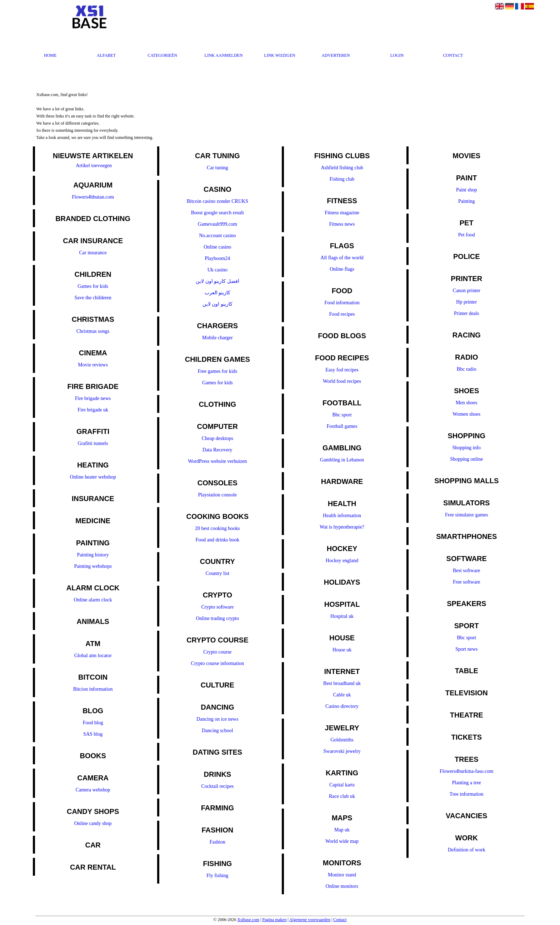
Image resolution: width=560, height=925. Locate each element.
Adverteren (336, 55)
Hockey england (342, 561)
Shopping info (466, 448)
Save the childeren (93, 298)
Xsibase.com (248, 920)
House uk (342, 650)
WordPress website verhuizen (217, 461)
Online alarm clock (93, 600)
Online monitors (342, 886)
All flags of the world (342, 258)
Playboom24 (217, 258)
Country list (218, 573)
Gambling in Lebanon (342, 460)
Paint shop (467, 190)
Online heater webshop (93, 477)
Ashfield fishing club (342, 168)
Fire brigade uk (93, 410)
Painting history (93, 555)
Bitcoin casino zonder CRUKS (217, 201)
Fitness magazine (342, 213)
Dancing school (217, 731)
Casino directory (342, 706)
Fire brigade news (93, 398)
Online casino (217, 247)
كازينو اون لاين (217, 304)
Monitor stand (342, 875)
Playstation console (218, 495)
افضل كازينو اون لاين (217, 281)
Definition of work (467, 850)
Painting (467, 201)
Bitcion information (93, 689)
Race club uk (342, 796)
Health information (342, 516)
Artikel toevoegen (94, 166)
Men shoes (466, 403)
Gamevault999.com (217, 224)
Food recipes (342, 314)
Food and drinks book (218, 540)
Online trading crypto (218, 618)
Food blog (93, 723)
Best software (467, 571)
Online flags (342, 269)
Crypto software (218, 607)
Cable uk (342, 695)
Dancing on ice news (217, 719)
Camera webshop (93, 790)
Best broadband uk (342, 683)
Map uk (342, 830)
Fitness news (342, 224)
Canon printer (467, 291)
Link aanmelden (224, 55)
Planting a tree (467, 783)
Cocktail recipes (218, 786)
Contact (453, 55)
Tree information (467, 794)
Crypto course (217, 652)
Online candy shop (93, 823)
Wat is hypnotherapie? (342, 527)
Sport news (467, 649)
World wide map (342, 841)
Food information (342, 303)
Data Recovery (217, 450)
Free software (467, 582)
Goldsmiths (342, 740)
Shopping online (466, 459)
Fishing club (342, 179)
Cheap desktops (217, 438)
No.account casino (217, 236)
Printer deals (466, 313)
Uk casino (217, 270)
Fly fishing (217, 876)
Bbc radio (467, 369)
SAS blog (93, 734)
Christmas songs (93, 331)
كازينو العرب (218, 293)
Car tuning (217, 168)
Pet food (467, 235)
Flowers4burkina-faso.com (466, 771)
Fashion (217, 842)
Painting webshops (93, 566)
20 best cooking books (217, 528)
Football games (342, 426)
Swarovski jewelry (342, 751)
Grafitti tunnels (93, 443)
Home (50, 55)
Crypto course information (218, 663)
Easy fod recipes (342, 370)
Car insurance (93, 253)
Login (397, 55)
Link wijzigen (279, 55)
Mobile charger (217, 338)
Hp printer (466, 302)
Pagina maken (275, 920)
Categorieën (162, 55)
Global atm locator (93, 656)
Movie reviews (93, 365)
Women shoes (466, 414)
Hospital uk (342, 616)
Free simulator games (467, 515)
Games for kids (93, 286)
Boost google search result (217, 213)
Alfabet (106, 55)
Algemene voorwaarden (310, 920)
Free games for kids (217, 371)
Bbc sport (342, 415)
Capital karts (342, 785)
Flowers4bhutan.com (93, 197)
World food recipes (342, 381)
